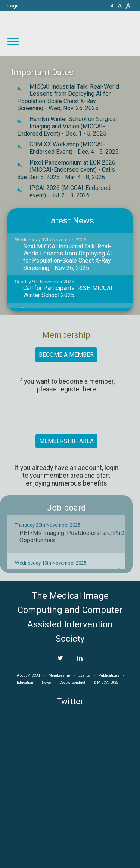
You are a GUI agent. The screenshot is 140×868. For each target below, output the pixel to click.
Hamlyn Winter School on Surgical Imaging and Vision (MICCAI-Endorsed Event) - (67, 126)
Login (14, 6)
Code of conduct (72, 682)
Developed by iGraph (120, 865)
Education (25, 682)
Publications (109, 675)
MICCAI (70, 827)
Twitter (70, 701)
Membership (59, 675)
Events (84, 675)
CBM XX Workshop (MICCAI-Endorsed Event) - (74, 148)
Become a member (66, 355)
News (46, 682)
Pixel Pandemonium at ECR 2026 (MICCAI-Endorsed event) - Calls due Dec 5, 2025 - (66, 170)
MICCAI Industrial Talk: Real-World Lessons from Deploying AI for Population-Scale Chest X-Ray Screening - (68, 97)
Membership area (66, 441)
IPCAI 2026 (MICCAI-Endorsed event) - (70, 191)
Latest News (70, 221)
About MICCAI (28, 675)
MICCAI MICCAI (79, 34)
